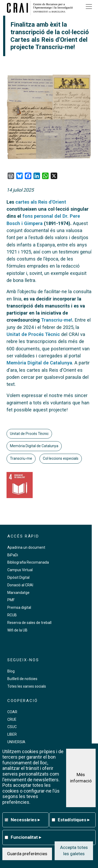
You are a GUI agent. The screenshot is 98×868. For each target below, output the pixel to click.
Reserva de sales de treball (29, 623)
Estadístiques (74, 820)
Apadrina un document (26, 547)
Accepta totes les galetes (74, 851)
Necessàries (25, 820)
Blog (11, 671)
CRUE (12, 719)
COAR (12, 712)
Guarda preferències (27, 854)
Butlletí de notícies (22, 679)
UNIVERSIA (16, 742)
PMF (11, 600)
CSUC (12, 727)
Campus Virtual (20, 570)
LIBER (12, 734)
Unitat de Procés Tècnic (33, 334)
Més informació (81, 778)
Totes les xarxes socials (27, 686)
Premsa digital (19, 607)
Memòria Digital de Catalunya (39, 363)
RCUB (12, 615)
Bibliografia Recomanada (28, 562)
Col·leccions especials (61, 458)
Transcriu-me (21, 458)
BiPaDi (13, 555)
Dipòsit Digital (18, 577)
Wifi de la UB (17, 630)
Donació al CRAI (20, 585)
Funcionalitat (26, 837)
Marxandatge (18, 593)
